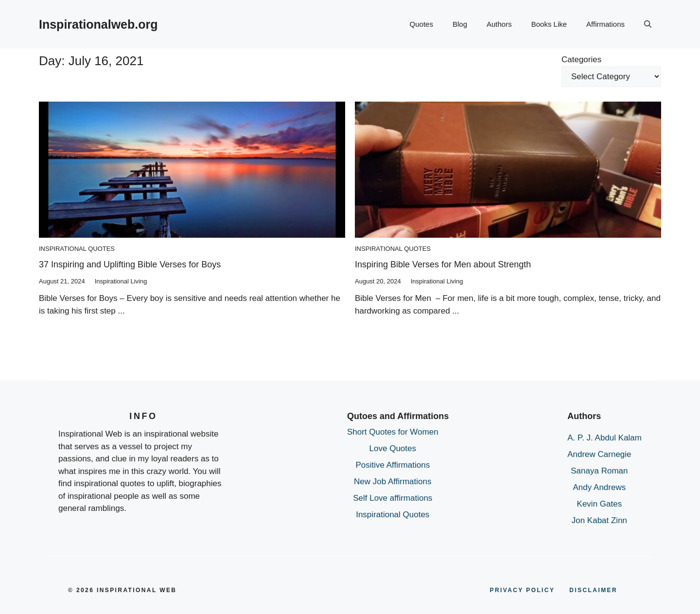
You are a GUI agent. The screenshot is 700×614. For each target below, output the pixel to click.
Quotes (421, 24)
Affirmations (605, 24)
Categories (581, 60)
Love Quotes (393, 448)
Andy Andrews (600, 487)
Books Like (549, 24)
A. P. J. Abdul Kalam (604, 438)
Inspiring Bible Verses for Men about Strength (443, 264)
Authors (499, 24)
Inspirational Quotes (77, 249)
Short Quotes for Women (393, 432)
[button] (648, 24)
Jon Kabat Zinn (599, 520)
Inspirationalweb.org (98, 24)
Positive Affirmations (393, 465)
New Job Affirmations (393, 482)
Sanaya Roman (599, 471)
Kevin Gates (600, 504)
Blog (460, 24)
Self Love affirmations (393, 498)
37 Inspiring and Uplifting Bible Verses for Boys (130, 264)
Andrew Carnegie (599, 454)
